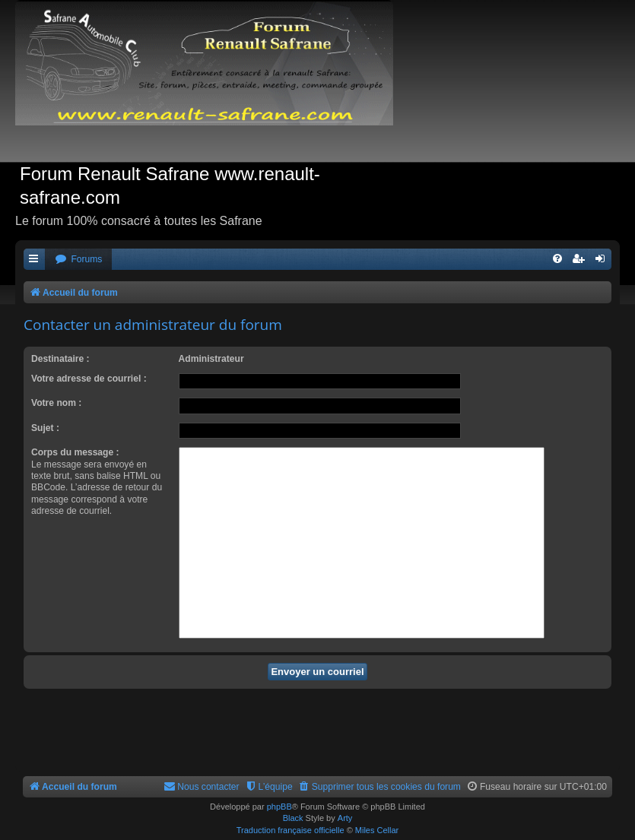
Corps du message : (75, 452)
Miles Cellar (377, 830)
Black (293, 818)
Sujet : (45, 428)
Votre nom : (56, 403)
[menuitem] (78, 260)
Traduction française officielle (291, 830)
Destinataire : (60, 359)
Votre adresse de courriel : (89, 379)
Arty (345, 818)
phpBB (279, 807)
